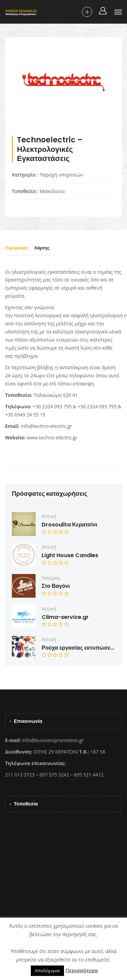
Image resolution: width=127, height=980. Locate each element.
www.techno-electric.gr (52, 438)
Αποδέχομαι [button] (47, 971)
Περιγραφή (17, 248)
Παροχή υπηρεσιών (61, 175)
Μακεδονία (52, 191)
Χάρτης (42, 248)
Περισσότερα (82, 970)
